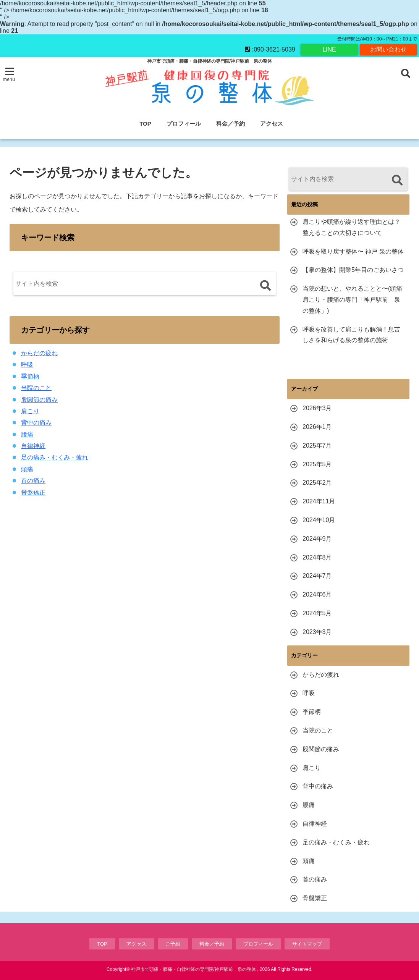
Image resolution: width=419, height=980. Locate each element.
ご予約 (173, 944)
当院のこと (36, 388)
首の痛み (33, 481)
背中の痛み (36, 423)
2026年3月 (317, 408)
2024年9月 (317, 539)
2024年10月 (319, 520)
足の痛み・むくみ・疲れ (55, 457)
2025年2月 (317, 483)
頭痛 (27, 469)
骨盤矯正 (33, 492)
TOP (145, 124)
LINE (329, 49)
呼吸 (27, 365)
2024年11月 (319, 501)
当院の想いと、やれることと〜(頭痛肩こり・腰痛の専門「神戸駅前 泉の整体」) (352, 300)
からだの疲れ (39, 353)
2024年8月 (317, 557)
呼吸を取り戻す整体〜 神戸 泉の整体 (353, 251)
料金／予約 (231, 124)
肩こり (30, 411)
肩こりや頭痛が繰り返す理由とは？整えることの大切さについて (351, 227)
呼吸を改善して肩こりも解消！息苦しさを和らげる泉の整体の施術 (351, 335)
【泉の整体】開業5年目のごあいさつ (353, 270)
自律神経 (33, 446)
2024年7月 (317, 576)
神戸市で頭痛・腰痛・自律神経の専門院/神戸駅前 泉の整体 (193, 969)
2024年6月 (317, 594)
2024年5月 (317, 613)
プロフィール (184, 124)
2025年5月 (317, 464)
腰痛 (27, 434)
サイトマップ (307, 944)
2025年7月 (317, 446)
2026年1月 (317, 427)
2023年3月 (317, 632)
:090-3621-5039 (270, 49)
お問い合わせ (388, 49)
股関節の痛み (39, 400)
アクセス (272, 124)
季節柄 (30, 376)
